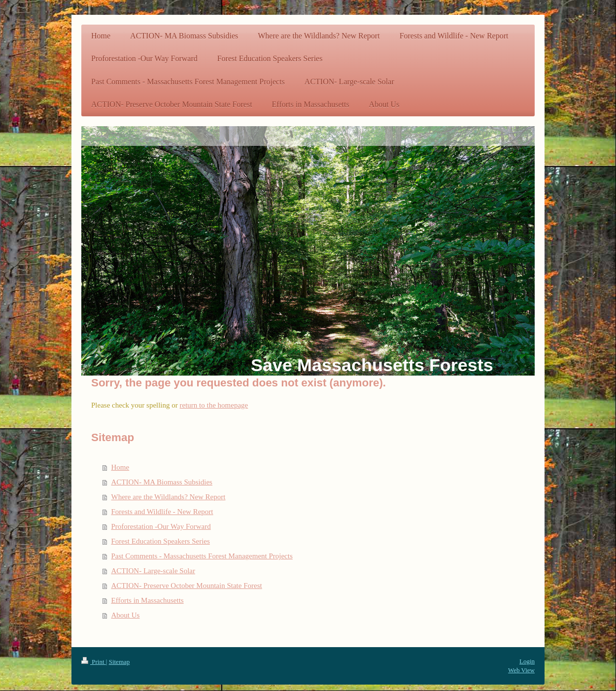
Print (94, 662)
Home (120, 467)
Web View (521, 670)
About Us (126, 615)
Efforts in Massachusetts (148, 600)
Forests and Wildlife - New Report (162, 512)
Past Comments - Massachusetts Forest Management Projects (202, 556)
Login (527, 661)
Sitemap (120, 662)
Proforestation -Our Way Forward (161, 526)
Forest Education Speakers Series (161, 541)
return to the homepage (214, 405)
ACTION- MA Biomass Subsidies (162, 482)
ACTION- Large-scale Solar (154, 571)
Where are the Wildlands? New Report (169, 497)
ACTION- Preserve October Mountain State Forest (187, 586)
